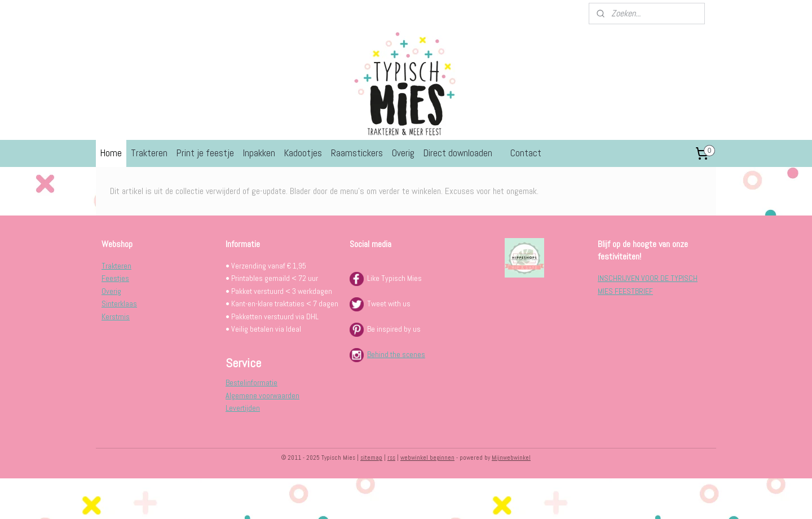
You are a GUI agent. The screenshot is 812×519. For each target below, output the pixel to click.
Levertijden (243, 408)
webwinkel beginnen (427, 458)
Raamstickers (357, 153)
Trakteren (149, 153)
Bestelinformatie (251, 382)
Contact (526, 153)
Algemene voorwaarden (262, 395)
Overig (403, 153)
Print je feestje (205, 153)
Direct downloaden (458, 153)
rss (391, 458)
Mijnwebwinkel (511, 458)
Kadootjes (303, 153)
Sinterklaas (119, 304)
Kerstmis (116, 316)
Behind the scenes (396, 354)
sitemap (371, 458)
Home (111, 153)
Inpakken (259, 153)
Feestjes (115, 278)
